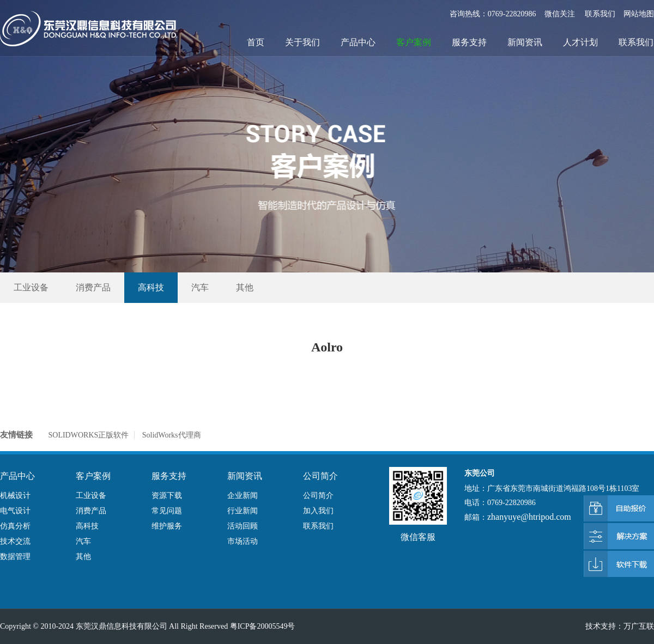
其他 (245, 287)
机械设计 (15, 496)
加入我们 (318, 511)
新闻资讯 (525, 42)
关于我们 (302, 42)
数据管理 (15, 557)
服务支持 (469, 42)
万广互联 (639, 626)
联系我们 (600, 14)
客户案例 (414, 42)
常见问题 (167, 511)
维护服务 (167, 526)
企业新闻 (243, 496)
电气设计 (15, 511)
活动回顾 (243, 526)
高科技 (151, 287)
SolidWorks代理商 (172, 435)
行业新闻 (243, 511)
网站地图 (639, 14)
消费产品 (93, 287)
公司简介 (318, 496)
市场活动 (243, 541)
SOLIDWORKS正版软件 (89, 435)
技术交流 (15, 541)
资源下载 (167, 496)
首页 (256, 42)
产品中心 (358, 42)
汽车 (200, 287)
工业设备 (31, 287)
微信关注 (561, 14)
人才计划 (580, 42)
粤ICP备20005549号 (263, 626)
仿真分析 (15, 526)
